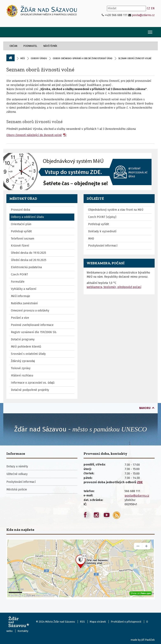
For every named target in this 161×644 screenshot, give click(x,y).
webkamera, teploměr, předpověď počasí (114, 287)
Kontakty (23, 631)
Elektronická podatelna (26, 267)
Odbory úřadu (39, 58)
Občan (13, 46)
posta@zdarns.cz (143, 15)
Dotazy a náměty (17, 466)
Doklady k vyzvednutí (102, 231)
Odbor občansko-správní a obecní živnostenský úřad (83, 58)
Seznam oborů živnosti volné (40, 69)
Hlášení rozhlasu (22, 375)
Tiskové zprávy (21, 368)
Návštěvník (50, 46)
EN (153, 8)
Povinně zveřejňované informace (32, 325)
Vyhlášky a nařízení (24, 289)
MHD (91, 239)
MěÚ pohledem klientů (26, 347)
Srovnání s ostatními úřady (28, 354)
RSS (82, 622)
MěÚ (23, 58)
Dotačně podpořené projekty (30, 390)
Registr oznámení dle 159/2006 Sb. (34, 332)
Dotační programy (23, 339)
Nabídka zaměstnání (24, 303)
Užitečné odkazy (17, 474)
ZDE (140, 482)
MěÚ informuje (20, 296)
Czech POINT (19, 274)
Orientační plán (21, 224)
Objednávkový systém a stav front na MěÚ (116, 210)
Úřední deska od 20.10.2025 (29, 260)
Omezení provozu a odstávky (30, 311)
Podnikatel (30, 46)
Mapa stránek (98, 622)
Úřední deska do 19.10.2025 (29, 253)
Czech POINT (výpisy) (102, 217)
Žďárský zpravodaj (23, 361)
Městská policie (17, 489)
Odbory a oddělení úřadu (27, 217)
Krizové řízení (20, 246)
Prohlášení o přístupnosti (126, 622)
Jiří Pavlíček (148, 640)
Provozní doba (20, 210)
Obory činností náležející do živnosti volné (34, 135)
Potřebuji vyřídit (21, 231)
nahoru (145, 408)
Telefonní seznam (23, 239)
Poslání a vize (20, 318)
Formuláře (18, 282)
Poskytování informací (103, 246)
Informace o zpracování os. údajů (33, 383)
